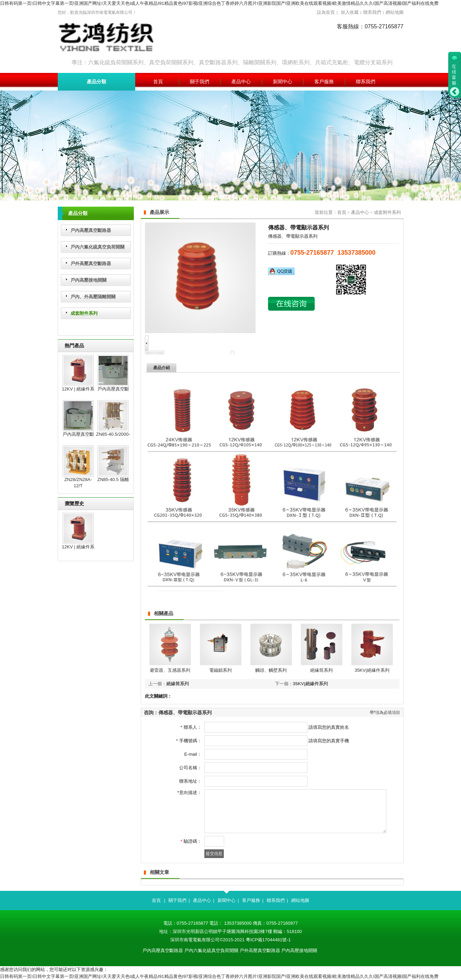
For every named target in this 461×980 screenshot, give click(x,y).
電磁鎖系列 (220, 670)
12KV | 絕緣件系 (78, 389)
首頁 (342, 212)
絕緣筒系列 (321, 670)
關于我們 (177, 900)
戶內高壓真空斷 (113, 389)
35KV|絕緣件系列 (372, 670)
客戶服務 (251, 900)
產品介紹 (162, 368)
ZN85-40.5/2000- (113, 434)
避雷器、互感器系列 (170, 670)
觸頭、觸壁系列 (271, 670)
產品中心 (360, 212)
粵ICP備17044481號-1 (268, 940)
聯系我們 (372, 12)
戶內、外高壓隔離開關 (93, 297)
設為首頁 (326, 12)
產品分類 (96, 82)
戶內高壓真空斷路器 (91, 230)
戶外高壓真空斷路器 (91, 263)
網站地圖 (395, 12)
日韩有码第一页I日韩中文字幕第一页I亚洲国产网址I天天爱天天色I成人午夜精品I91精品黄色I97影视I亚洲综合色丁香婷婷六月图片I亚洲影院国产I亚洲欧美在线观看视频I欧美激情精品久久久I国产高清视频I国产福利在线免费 (219, 3)
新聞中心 (227, 900)
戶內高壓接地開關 (89, 280)
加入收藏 (350, 12)
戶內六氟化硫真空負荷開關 (98, 247)
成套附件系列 (84, 313)
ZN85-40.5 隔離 (113, 479)
